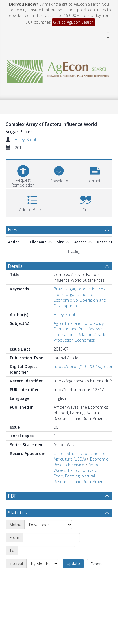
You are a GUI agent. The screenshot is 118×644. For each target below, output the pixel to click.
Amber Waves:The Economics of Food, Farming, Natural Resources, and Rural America (81, 473)
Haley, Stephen (28, 140)
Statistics (17, 526)
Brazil (59, 289)
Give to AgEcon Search (73, 22)
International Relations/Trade (80, 335)
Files (13, 229)
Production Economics (74, 340)
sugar (70, 289)
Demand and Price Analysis (78, 329)
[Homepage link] (59, 70)
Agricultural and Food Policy (79, 323)
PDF (12, 496)
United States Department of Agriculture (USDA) (80, 456)
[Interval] (42, 577)
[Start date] (51, 551)
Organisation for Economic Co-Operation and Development (80, 300)
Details (15, 266)
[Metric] (48, 538)
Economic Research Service (81, 462)
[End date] (46, 564)
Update (73, 577)
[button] (95, 173)
